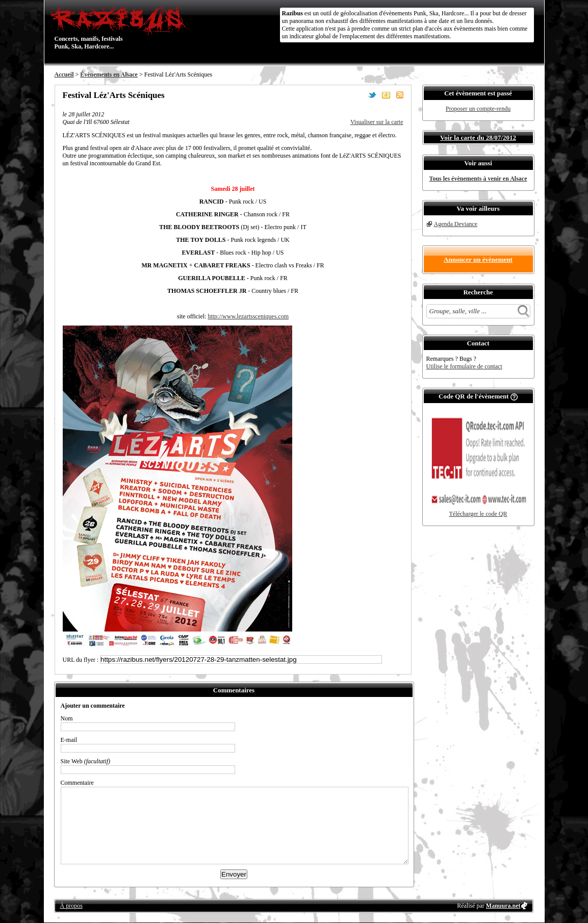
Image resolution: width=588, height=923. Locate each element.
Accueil (64, 74)
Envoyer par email (386, 95)
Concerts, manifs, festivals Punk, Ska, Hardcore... (121, 28)
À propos (71, 906)
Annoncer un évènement (478, 259)
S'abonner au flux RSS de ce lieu (400, 95)
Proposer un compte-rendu (478, 109)
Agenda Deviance (456, 224)
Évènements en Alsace (109, 74)
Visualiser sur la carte (377, 122)
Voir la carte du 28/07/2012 (478, 138)
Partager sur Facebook (359, 95)
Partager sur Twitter (372, 95)
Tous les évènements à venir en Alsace (478, 179)
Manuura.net (503, 906)
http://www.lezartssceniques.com (248, 316)
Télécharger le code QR (478, 514)
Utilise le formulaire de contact (464, 366)
